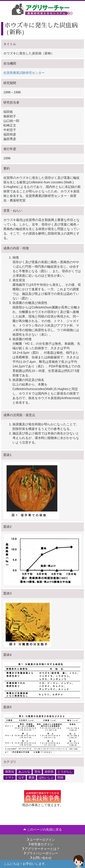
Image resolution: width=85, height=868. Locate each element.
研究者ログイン (41, 844)
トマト (10, 777)
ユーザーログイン (41, 840)
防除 (61, 777)
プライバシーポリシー (41, 853)
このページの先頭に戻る (43, 829)
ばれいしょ (46, 777)
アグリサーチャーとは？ (41, 849)
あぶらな (24, 772)
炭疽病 (49, 772)
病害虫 (10, 772)
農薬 (32, 777)
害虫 (37, 772)
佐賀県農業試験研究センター (24, 73)
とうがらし (65, 772)
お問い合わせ (41, 858)
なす (21, 777)
